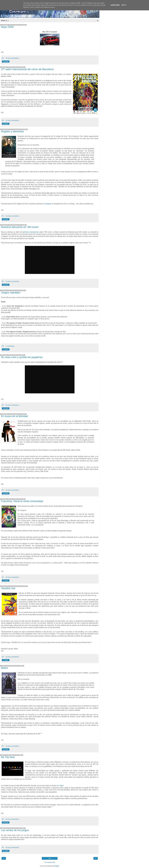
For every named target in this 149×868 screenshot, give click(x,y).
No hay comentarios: (13, 58)
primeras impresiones (31, 232)
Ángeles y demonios (12, 131)
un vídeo (60, 786)
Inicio (50, 858)
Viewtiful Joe (8, 588)
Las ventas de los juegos (15, 830)
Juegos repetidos (11, 293)
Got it (124, 5)
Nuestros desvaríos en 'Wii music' (20, 227)
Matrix (5, 668)
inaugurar (48, 204)
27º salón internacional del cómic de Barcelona (27, 69)
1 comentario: (10, 346)
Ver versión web (50, 862)
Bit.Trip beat (8, 757)
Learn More (115, 5)
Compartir (6, 61)
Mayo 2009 (7, 27)
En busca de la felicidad (14, 416)
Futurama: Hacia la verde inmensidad (22, 501)
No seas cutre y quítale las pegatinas (22, 357)
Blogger (57, 866)
